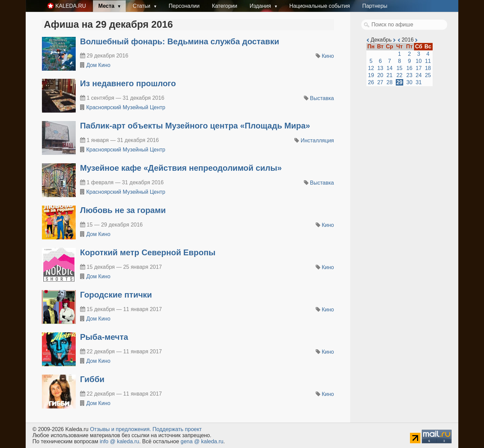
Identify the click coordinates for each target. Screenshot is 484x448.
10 (419, 61)
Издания (261, 6)
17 (419, 68)
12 (371, 68)
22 (400, 75)
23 (409, 75)
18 (428, 68)
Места (107, 6)
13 (380, 68)
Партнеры (375, 6)
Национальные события (320, 6)
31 (419, 82)
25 (428, 75)
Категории (225, 6)
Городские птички (116, 295)
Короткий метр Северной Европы (148, 252)
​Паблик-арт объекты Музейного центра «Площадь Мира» (195, 126)
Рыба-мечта (104, 337)
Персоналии (184, 6)
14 (390, 68)
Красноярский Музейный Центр (126, 107)
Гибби (92, 379)
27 (380, 82)
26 (371, 82)
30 (409, 82)
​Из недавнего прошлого (128, 83)
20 (380, 75)
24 (419, 75)
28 (390, 82)
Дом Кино (98, 65)
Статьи (142, 6)
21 (390, 75)
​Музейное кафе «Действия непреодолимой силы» (181, 168)
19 (371, 75)
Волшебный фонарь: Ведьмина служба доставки (180, 41)
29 (400, 82)
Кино (328, 56)
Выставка (322, 98)
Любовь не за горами (123, 210)
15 (400, 68)
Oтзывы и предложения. (120, 429)
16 (409, 68)
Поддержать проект (177, 429)
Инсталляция (317, 140)
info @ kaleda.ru (119, 441)
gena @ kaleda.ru (202, 441)
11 (428, 61)
